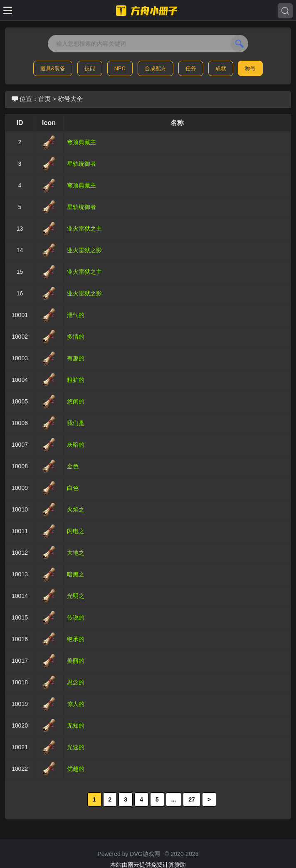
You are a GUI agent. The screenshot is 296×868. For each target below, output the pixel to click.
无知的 (76, 725)
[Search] (285, 11)
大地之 (76, 553)
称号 (250, 68)
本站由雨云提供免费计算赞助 (148, 865)
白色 (73, 488)
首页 (44, 99)
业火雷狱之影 (84, 250)
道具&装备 (53, 68)
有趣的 (76, 358)
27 (192, 799)
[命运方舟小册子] (148, 10)
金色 (73, 466)
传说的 (76, 617)
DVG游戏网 (145, 854)
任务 (191, 68)
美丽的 (76, 661)
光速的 (76, 747)
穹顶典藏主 (81, 142)
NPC (120, 68)
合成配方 (155, 68)
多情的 (76, 337)
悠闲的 (76, 401)
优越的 (76, 769)
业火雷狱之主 (84, 229)
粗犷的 (76, 380)
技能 (90, 68)
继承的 (76, 639)
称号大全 (70, 99)
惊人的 (76, 704)
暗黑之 (76, 574)
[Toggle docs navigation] (8, 10)
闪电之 (76, 531)
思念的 (76, 682)
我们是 (76, 423)
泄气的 (76, 315)
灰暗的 (76, 445)
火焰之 (76, 509)
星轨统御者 (81, 164)
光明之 (76, 596)
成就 (221, 68)
